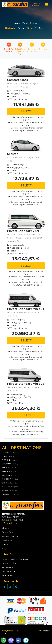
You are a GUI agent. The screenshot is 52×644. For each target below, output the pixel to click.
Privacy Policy (8, 532)
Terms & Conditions (11, 536)
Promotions (7, 575)
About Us (6, 528)
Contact (6, 544)
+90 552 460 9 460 (14, 517)
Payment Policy (9, 563)
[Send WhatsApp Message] (3, 640)
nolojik (45, 631)
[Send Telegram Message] (26, 640)
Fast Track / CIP (9, 571)
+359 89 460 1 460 (13, 520)
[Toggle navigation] (47, 4)
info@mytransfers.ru (15, 514)
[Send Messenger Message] (18, 640)
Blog (4, 548)
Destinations (8, 540)
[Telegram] (16, 587)
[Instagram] (10, 587)
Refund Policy (8, 567)
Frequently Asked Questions (15, 559)
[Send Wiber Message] (11, 640)
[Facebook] (5, 587)
